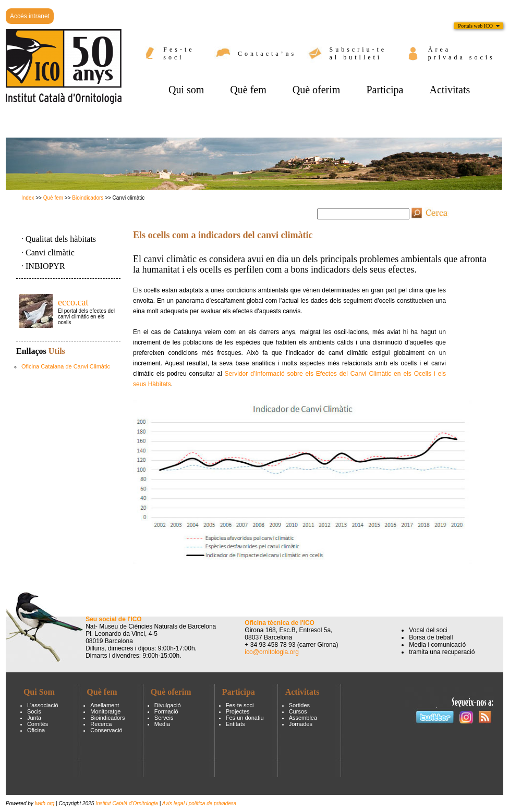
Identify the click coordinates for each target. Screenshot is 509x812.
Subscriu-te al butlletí (358, 53)
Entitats (235, 724)
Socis (34, 711)
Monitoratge (105, 711)
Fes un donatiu (245, 718)
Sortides (299, 705)
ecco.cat (73, 302)
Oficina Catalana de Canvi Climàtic (66, 366)
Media (162, 724)
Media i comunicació (437, 645)
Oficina (36, 730)
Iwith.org (46, 803)
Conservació (106, 730)
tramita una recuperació (442, 652)
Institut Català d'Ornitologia (127, 803)
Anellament (105, 705)
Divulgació (168, 705)
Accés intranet (30, 16)
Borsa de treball (431, 637)
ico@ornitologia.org (272, 652)
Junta (34, 718)
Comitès (38, 724)
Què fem (53, 198)
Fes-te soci (179, 53)
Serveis (164, 718)
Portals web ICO (475, 26)
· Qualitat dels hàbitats (59, 239)
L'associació (43, 705)
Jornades (301, 724)
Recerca (101, 724)
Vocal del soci (428, 630)
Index (28, 198)
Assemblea (303, 718)
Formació (166, 711)
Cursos (298, 711)
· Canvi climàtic (48, 253)
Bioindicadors (88, 198)
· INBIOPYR (43, 266)
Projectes (238, 711)
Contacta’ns (267, 54)
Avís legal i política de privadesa (199, 803)
